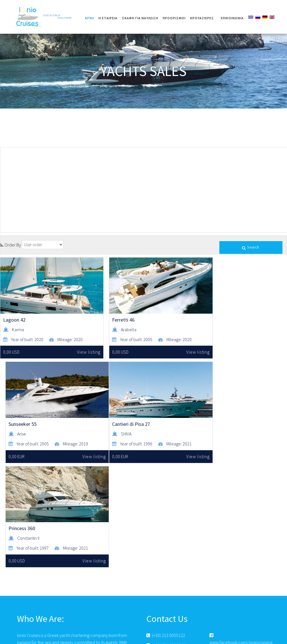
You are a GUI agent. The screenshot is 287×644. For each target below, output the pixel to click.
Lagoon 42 (14, 313)
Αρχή (89, 18)
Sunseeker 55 (212, 313)
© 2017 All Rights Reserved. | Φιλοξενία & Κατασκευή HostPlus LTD (143, 637)
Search (251, 247)
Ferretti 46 (112, 313)
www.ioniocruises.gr (167, 568)
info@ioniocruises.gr (168, 558)
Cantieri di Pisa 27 (22, 421)
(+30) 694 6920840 (166, 548)
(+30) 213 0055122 (166, 538)
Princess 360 (114, 421)
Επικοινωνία (232, 18)
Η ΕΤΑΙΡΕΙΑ (108, 18)
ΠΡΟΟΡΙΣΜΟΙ (174, 18)
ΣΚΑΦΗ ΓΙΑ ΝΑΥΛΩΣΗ (140, 18)
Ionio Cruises (44, 17)
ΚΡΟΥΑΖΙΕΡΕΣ (202, 18)
